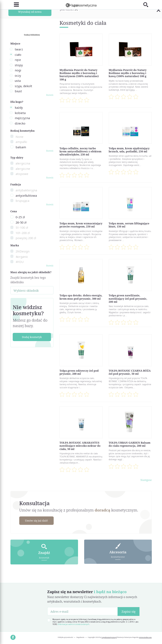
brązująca (22, 201)
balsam (21, 147)
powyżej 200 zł (26, 238)
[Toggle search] (148, 5)
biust (18, 91)
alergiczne (23, 169)
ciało (18, 55)
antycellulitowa (26, 195)
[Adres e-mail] (83, 611)
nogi (18, 70)
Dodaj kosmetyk (32, 337)
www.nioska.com (145, 637)
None (19, 137)
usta (18, 81)
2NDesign (23, 251)
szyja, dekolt (23, 86)
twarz (19, 49)
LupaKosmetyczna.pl (109, 637)
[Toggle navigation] (15, 5)
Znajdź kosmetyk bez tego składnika (28, 280)
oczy (18, 75)
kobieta (20, 113)
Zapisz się (128, 611)
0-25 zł (20, 217)
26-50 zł (21, 222)
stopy (19, 65)
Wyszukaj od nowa (30, 11)
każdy (19, 107)
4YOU (20, 262)
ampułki (21, 142)
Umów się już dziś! (37, 521)
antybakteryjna (26, 190)
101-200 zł (23, 233)
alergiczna (23, 163)
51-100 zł (22, 227)
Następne (146, 480)
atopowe (22, 174)
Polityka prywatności (65, 637)
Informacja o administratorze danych (74, 624)
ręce (18, 60)
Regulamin (81, 637)
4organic (22, 257)
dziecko (20, 123)
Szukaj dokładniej (32, 35)
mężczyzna (22, 118)
